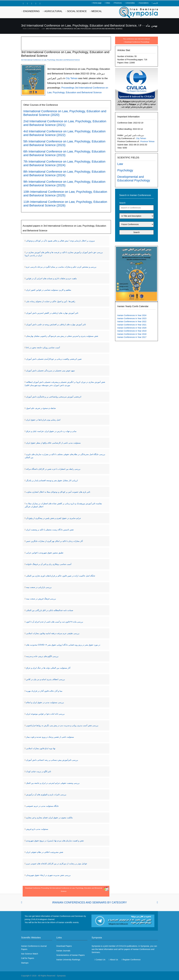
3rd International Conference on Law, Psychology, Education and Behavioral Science (84, 29)
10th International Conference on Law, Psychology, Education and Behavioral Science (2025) (65, 194)
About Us (114, 960)
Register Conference (132, 960)
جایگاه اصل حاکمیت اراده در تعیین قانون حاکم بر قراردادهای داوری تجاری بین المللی (61, 576)
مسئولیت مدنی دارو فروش (37, 829)
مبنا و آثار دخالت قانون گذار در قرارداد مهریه (44, 691)
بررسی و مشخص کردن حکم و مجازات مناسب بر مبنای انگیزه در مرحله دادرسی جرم (61, 267)
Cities (108, 3)
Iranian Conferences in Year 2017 (132, 337)
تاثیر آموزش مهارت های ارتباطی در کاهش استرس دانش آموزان (52, 313)
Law (43, 29)
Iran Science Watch (30, 954)
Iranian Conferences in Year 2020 (132, 328)
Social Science (77, 11)
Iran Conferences (31, 29)
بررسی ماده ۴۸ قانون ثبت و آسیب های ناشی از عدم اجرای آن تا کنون (55, 622)
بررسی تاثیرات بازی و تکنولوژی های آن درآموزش (46, 795)
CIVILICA (122, 946)
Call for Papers (28, 958)
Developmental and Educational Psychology (134, 179)
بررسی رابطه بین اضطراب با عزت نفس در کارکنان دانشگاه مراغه (53, 469)
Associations (144, 3)
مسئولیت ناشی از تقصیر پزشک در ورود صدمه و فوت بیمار (50, 737)
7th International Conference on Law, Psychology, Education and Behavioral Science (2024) (64, 163)
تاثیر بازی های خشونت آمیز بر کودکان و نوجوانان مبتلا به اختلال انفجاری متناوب (58, 492)
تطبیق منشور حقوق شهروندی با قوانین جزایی (45, 553)
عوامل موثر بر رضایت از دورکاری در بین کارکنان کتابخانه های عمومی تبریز (57, 864)
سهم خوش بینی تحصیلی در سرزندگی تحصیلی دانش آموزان (50, 371)
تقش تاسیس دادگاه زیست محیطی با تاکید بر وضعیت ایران (50, 530)
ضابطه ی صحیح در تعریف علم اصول (41, 408)
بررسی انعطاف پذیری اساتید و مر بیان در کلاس (45, 679)
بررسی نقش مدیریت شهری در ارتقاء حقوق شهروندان (48, 875)
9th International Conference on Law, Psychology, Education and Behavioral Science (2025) (64, 183)
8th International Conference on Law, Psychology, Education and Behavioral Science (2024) (64, 173)
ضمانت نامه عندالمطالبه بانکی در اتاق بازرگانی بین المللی (50, 610)
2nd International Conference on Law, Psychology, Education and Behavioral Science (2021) (65, 123)
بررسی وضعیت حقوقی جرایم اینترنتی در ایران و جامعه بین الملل (53, 783)
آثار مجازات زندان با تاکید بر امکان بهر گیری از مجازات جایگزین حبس (54, 541)
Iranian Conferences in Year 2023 (132, 318)
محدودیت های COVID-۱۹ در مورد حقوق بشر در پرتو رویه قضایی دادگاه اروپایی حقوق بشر (63, 645)
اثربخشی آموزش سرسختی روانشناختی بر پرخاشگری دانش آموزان (54, 397)
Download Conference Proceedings (137, 42)
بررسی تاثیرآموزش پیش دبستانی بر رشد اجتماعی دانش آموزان (52, 760)
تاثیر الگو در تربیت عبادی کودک (39, 771)
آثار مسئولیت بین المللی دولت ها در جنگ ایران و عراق (48, 668)
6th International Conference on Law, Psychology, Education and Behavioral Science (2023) (64, 153)
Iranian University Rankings (68, 960)
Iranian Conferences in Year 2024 (132, 315)
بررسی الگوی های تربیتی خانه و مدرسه (42, 656)
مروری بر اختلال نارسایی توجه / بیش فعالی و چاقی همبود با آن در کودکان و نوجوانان (60, 241)
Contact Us (100, 960)
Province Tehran (147, 141)
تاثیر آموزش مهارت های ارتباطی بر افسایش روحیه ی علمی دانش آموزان (56, 324)
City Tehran (141, 138)
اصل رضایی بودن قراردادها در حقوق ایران (43, 420)
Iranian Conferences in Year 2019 (132, 331)
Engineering (31, 11)
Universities (130, 3)
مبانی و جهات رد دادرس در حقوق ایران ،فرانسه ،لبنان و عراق (51, 431)
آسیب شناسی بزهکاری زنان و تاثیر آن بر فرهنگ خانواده (49, 564)
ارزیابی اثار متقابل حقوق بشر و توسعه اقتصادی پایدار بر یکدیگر (52, 480)
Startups (25, 963)
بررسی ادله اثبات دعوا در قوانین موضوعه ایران (45, 714)
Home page (97, 3)
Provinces (118, 3)
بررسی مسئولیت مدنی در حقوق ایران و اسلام (45, 702)
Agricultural (53, 11)
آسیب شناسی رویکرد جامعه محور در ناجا (43, 347)
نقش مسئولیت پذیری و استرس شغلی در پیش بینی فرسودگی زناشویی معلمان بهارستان (62, 336)
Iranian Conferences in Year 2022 (132, 321)
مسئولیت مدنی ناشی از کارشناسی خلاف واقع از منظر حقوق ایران (53, 443)
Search (122, 203)
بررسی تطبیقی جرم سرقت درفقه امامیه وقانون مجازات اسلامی (53, 633)
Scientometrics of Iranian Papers (70, 955)
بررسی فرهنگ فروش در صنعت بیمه (41, 599)
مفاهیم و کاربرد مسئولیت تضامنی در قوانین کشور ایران (49, 290)
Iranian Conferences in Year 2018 (132, 334)
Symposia (61, 976)
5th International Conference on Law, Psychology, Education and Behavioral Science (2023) (64, 143)
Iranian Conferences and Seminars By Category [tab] (89, 902)
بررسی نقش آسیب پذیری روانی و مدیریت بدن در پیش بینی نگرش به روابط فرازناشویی (62, 725)
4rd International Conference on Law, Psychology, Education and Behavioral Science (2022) (64, 133)
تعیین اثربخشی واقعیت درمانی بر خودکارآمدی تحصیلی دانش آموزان (54, 359)
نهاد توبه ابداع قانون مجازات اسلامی (41, 748)
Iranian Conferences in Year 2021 (132, 325)
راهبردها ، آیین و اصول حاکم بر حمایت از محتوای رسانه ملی (51, 301)
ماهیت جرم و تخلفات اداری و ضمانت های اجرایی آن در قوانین (51, 278)
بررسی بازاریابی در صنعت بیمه (39, 587)
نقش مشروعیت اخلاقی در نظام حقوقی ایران (45, 852)
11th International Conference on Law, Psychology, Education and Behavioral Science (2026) (65, 204)
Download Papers (64, 946)
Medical (97, 11)
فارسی (155, 3)
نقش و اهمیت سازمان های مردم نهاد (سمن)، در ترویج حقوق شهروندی (55, 841)
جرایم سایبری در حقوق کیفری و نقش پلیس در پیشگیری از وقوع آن (53, 518)
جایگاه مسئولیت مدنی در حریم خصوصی (42, 806)
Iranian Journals (63, 951)
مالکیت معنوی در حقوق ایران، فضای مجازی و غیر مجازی (49, 818)
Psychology (125, 170)
